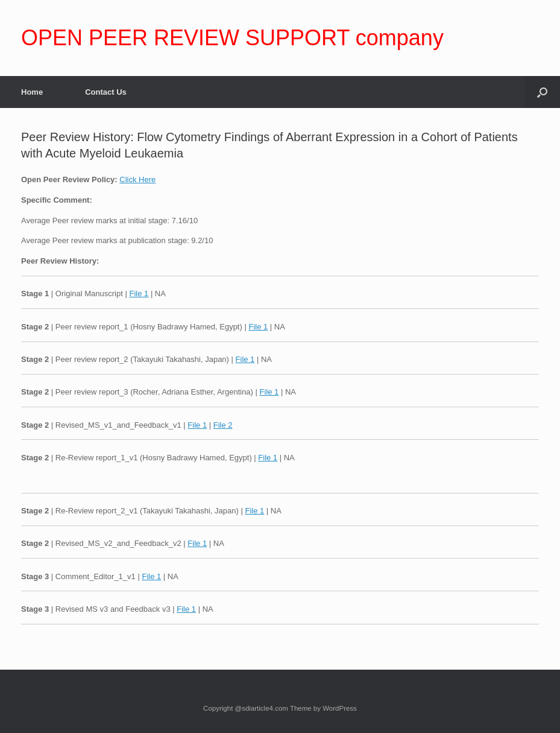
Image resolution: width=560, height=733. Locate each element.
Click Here (137, 179)
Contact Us (106, 92)
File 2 (223, 425)
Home (32, 92)
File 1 (139, 294)
